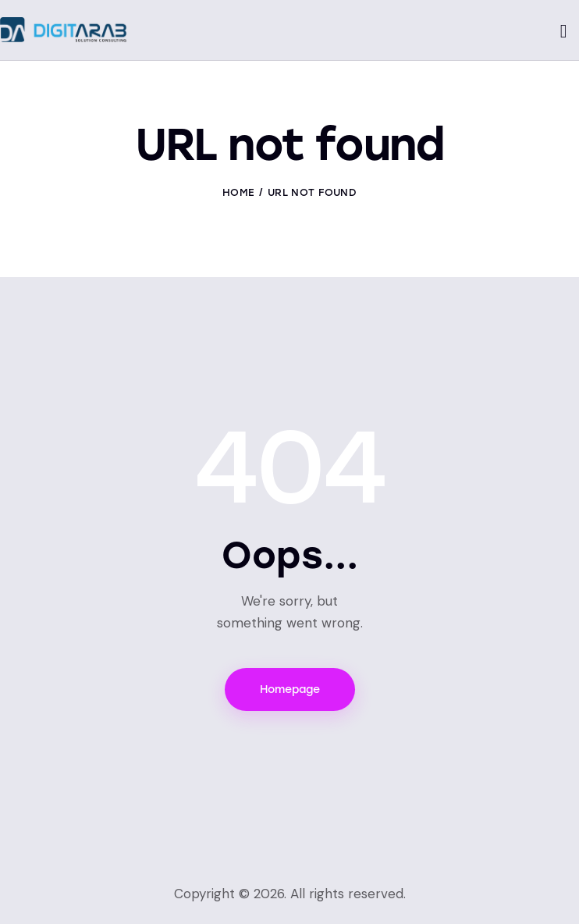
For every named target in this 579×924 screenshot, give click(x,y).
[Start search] (564, 32)
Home (238, 192)
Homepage (290, 689)
